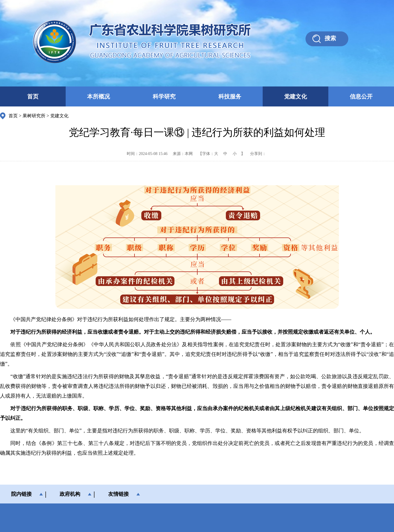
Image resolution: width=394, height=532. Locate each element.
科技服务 (230, 96)
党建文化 (295, 96)
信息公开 (361, 96)
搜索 (330, 38)
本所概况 (98, 96)
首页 (33, 96)
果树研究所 (34, 116)
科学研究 (164, 96)
